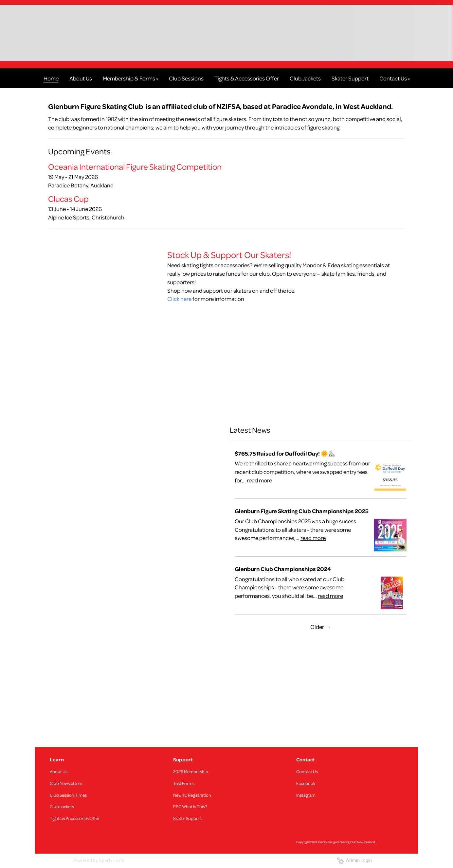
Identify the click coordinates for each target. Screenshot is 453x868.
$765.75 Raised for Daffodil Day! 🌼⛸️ (285, 453)
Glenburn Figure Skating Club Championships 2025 (302, 511)
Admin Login (354, 860)
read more (259, 480)
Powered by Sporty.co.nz (99, 860)
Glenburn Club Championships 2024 (283, 569)
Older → (321, 627)
